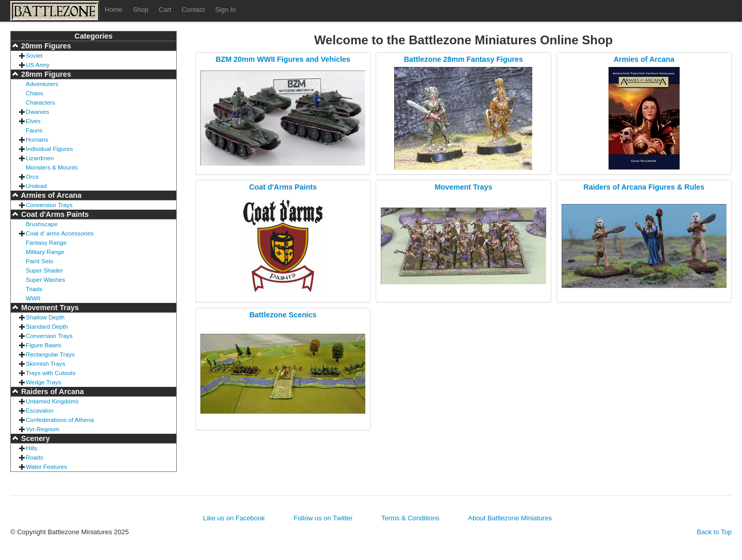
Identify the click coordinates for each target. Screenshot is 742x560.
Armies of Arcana (50, 195)
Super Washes (45, 279)
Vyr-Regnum (43, 429)
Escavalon (40, 410)
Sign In (225, 10)
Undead (36, 186)
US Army (38, 65)
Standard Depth (47, 326)
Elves (33, 121)
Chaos (35, 93)
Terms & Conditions (410, 518)
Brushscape (42, 224)
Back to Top (714, 532)
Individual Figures (49, 149)
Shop (141, 10)
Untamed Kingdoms (52, 401)
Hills (31, 448)
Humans (37, 139)
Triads (34, 289)
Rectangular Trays (50, 354)
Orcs (32, 176)
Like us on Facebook (234, 518)
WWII (33, 298)
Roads (35, 457)
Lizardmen (40, 158)
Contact (193, 10)
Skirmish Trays (46, 363)
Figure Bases (44, 345)
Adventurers (42, 84)
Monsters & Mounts (52, 167)
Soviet (34, 55)
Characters (40, 102)
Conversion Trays (49, 205)
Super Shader (44, 270)
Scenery (35, 438)
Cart (165, 10)
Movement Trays (49, 308)
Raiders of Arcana (52, 392)
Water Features (46, 466)
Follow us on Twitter (323, 518)
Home (114, 10)
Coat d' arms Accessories (60, 233)
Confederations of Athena (60, 420)
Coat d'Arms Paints (54, 214)
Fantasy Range (46, 242)
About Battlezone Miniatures (510, 518)
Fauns (34, 130)
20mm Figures (45, 46)
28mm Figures (45, 74)
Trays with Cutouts (50, 373)
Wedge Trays (44, 382)
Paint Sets (39, 261)
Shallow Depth (45, 317)
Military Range (45, 252)
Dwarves (37, 112)
